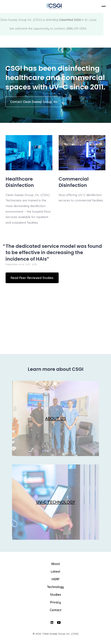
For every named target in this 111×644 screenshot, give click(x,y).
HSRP (55, 579)
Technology (55, 587)
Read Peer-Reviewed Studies (32, 278)
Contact (56, 610)
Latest (55, 571)
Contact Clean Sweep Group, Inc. (34, 102)
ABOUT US (55, 418)
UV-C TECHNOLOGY (56, 502)
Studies (56, 594)
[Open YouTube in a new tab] (59, 622)
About (55, 564)
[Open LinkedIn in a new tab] (52, 622)
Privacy (55, 602)
